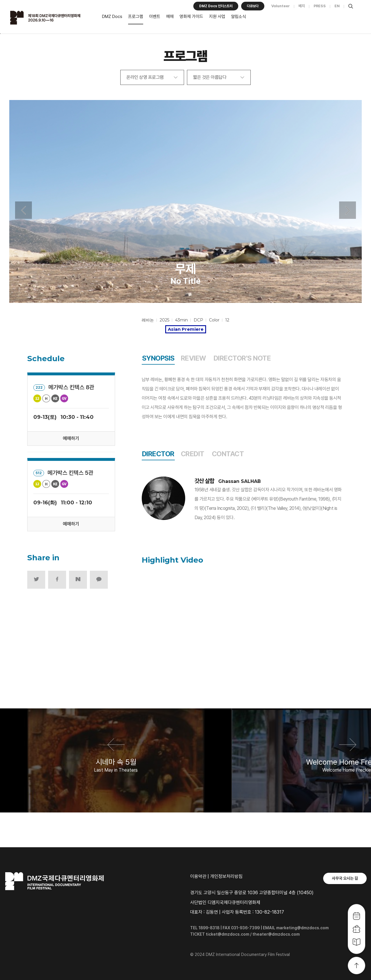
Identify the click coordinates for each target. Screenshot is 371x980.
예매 (170, 17)
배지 (302, 6)
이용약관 (198, 876)
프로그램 (136, 17)
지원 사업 (217, 17)
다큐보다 (253, 6)
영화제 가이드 (191, 17)
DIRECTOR (158, 454)
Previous (23, 210)
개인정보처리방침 (226, 876)
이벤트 (155, 17)
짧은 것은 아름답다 (210, 77)
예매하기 (71, 438)
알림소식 (239, 17)
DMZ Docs (112, 17)
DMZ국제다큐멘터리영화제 (53, 18)
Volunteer (281, 6)
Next (348, 210)
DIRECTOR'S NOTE (242, 358)
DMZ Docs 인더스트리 (216, 6)
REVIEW (193, 358)
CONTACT (228, 454)
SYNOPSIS (158, 358)
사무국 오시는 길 (345, 878)
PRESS (320, 6)
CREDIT (193, 454)
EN (337, 6)
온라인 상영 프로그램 (145, 77)
